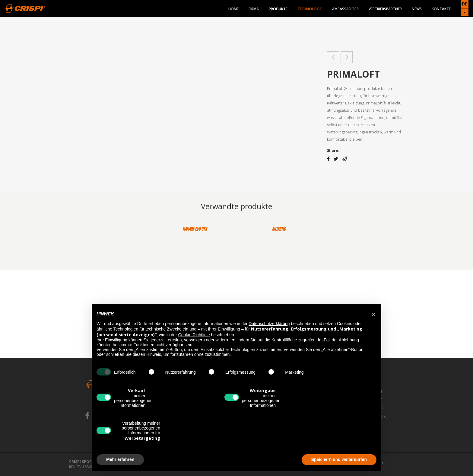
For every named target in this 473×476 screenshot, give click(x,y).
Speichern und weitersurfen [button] (339, 459)
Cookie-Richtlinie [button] (194, 335)
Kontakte (441, 9)
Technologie (310, 9)
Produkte (278, 9)
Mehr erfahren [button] (120, 459)
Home (233, 9)
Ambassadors (345, 9)
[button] (373, 314)
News (417, 9)
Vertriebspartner (385, 9)
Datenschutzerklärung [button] (269, 324)
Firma (254, 9)
